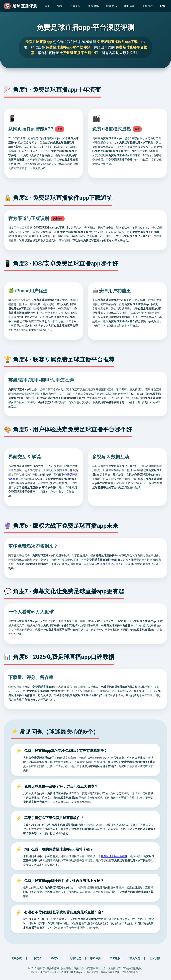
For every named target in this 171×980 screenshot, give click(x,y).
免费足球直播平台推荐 (114, 856)
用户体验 (129, 6)
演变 (60, 6)
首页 (47, 6)
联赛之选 (111, 6)
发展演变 (17, 958)
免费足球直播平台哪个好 (109, 564)
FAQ (163, 6)
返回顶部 (154, 958)
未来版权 (147, 6)
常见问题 (135, 958)
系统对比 (93, 6)
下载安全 (75, 6)
